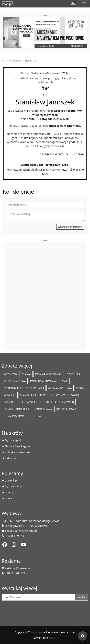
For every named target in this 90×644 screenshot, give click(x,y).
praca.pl (10, 498)
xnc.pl (52, 638)
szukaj (82, 597)
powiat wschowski (49, 374)
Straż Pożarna (14, 416)
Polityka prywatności (18, 452)
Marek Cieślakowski (60, 402)
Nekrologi (31, 61)
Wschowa (11, 374)
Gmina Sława (43, 409)
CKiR (65, 381)
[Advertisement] (45, 295)
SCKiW (80, 388)
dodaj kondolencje (70, 227)
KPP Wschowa (66, 409)
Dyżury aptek (13, 440)
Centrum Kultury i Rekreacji (24, 388)
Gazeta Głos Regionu (18, 446)
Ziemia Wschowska (12, 61)
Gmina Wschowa (60, 388)
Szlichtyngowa (15, 381)
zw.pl (34, 632)
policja (8, 402)
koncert (10, 395)
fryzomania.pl (14, 486)
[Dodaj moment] (83, 636)
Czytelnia (73, 374)
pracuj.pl (10, 492)
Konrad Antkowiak (44, 381)
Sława (26, 374)
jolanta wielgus (29, 402)
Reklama (10, 458)
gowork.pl (11, 480)
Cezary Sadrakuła (16, 409)
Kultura (35, 416)
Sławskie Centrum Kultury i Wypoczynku (50, 395)
